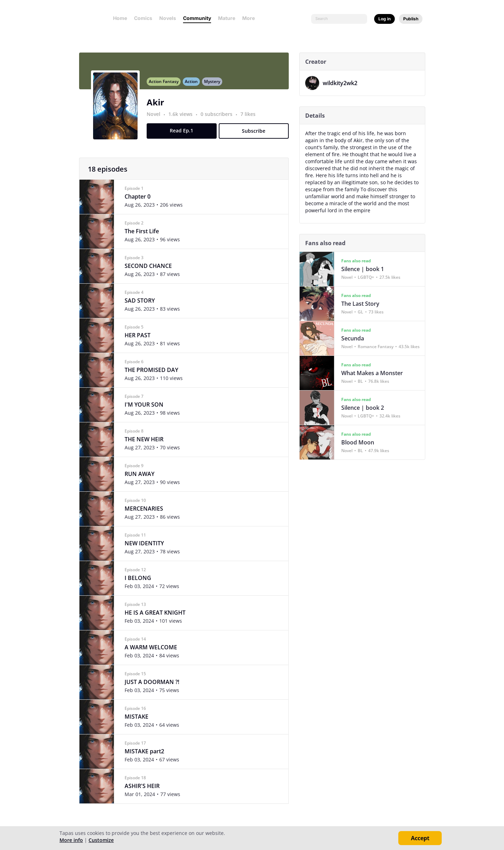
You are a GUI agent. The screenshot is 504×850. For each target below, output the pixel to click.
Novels (168, 18)
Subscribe (256, 135)
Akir (158, 106)
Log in (384, 19)
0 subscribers (220, 118)
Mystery (215, 85)
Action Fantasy (166, 85)
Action (194, 85)
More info (71, 840)
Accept (420, 838)
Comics (143, 18)
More (251, 18)
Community (197, 18)
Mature (227, 18)
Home (120, 18)
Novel (156, 118)
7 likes (250, 118)
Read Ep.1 (184, 134)
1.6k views (184, 118)
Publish (411, 19)
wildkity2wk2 (342, 83)
